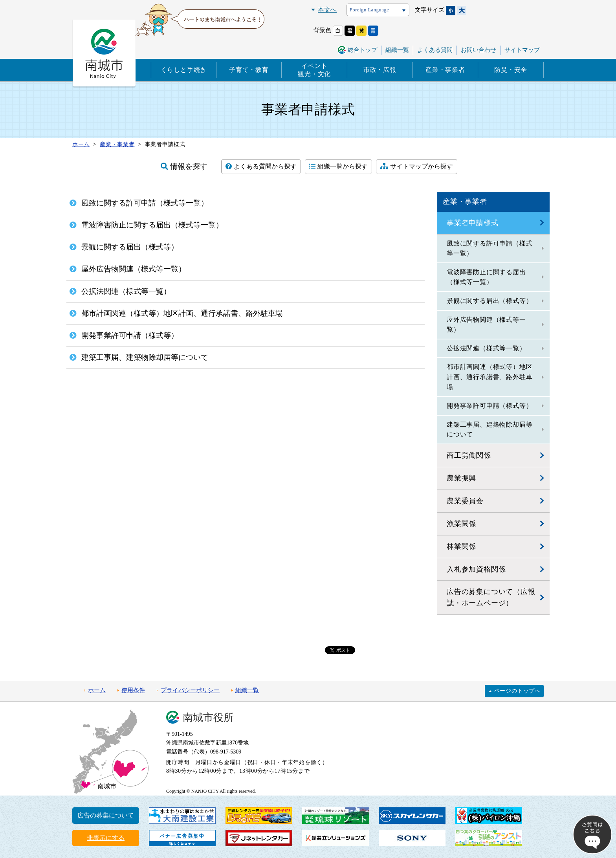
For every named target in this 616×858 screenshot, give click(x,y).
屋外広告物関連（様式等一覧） (486, 325)
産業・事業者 (445, 70)
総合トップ (362, 50)
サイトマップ (522, 50)
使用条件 (133, 690)
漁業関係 (461, 524)
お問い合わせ (478, 50)
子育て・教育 (249, 70)
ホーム (97, 690)
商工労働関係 (469, 455)
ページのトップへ (517, 691)
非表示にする (106, 838)
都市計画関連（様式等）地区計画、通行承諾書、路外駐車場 (489, 377)
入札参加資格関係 (476, 569)
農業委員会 (465, 501)
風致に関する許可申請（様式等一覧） (489, 248)
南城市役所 (208, 718)
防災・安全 (511, 70)
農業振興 (461, 478)
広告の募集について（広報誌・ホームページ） (491, 597)
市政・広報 (380, 70)
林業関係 (461, 546)
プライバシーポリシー (190, 690)
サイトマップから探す (417, 166)
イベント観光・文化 (314, 70)
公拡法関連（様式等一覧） (486, 348)
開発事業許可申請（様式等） (489, 406)
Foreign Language (369, 10)
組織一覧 (397, 50)
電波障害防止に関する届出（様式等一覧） (486, 277)
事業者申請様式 (473, 223)
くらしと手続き (184, 70)
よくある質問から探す (261, 166)
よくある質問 (435, 50)
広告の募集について (106, 815)
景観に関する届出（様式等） (489, 301)
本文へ (327, 10)
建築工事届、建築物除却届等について (489, 430)
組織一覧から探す (338, 166)
